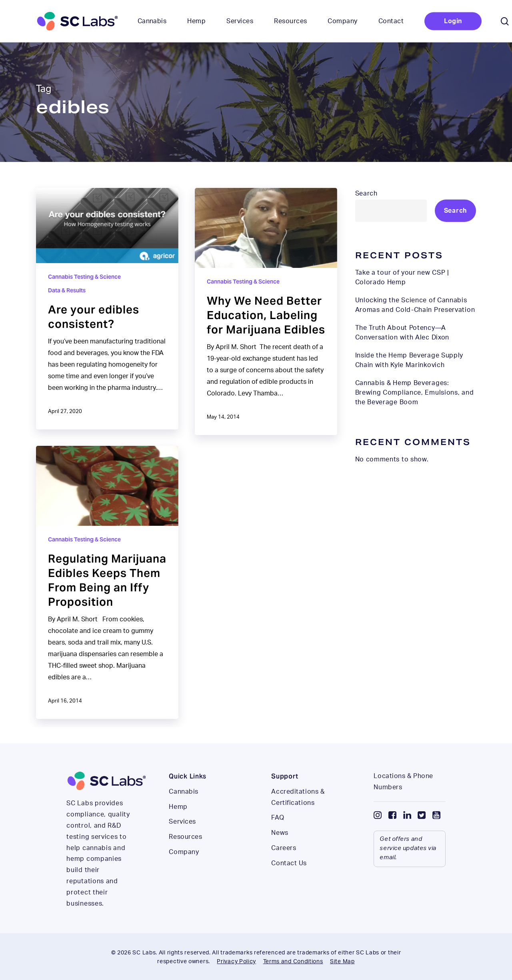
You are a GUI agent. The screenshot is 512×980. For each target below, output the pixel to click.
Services (182, 838)
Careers (284, 865)
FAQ (278, 834)
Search (366, 194)
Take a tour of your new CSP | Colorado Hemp (402, 277)
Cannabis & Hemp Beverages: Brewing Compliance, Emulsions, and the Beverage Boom (415, 393)
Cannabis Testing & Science (84, 277)
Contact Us (289, 880)
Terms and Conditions (293, 962)
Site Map (342, 962)
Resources (185, 854)
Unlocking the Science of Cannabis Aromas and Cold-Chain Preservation (415, 305)
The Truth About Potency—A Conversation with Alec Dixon (402, 333)
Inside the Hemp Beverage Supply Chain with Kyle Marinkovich (409, 360)
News (280, 850)
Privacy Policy (236, 962)
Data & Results (67, 290)
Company (184, 869)
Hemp (178, 824)
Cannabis (183, 808)
